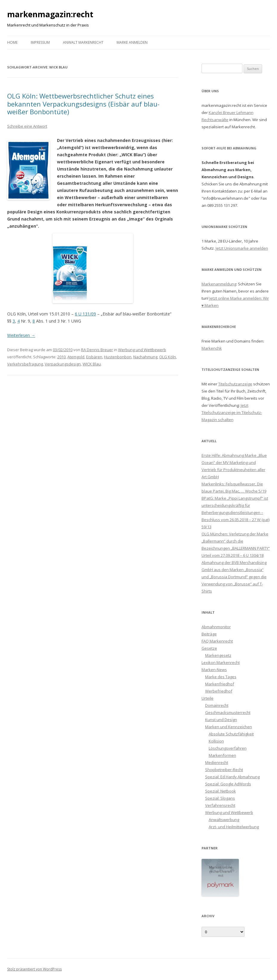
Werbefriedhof (219, 691)
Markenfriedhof (220, 684)
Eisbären (94, 357)
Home (12, 42)
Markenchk (212, 348)
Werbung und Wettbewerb (142, 350)
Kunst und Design (221, 720)
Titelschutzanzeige (235, 384)
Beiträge (209, 634)
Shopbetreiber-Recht (224, 770)
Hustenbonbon (118, 357)
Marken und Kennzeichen (229, 727)
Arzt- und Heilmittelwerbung (234, 827)
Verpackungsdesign (63, 364)
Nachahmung (145, 357)
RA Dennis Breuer (97, 350)
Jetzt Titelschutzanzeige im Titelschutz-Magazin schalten (232, 412)
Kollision (216, 741)
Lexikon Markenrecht (221, 662)
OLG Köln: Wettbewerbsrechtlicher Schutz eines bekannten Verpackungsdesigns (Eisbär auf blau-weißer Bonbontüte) (83, 104)
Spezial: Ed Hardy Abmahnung (232, 777)
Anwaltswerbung (224, 820)
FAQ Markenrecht (217, 641)
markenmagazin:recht (50, 14)
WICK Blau (92, 364)
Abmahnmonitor (216, 627)
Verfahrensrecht (220, 805)
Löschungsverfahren (228, 748)
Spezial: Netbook (220, 791)
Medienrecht (217, 762)
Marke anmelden (132, 42)
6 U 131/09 (85, 314)
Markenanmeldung (219, 284)
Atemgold (76, 357)
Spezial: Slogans (220, 798)
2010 (61, 357)
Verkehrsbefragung (25, 364)
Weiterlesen (21, 335)
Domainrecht (217, 705)
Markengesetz (218, 655)
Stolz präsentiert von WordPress (34, 969)
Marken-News (214, 670)
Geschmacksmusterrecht (228, 712)
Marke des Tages (221, 677)
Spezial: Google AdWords (228, 784)
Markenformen (222, 755)
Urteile (208, 698)
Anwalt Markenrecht (83, 42)
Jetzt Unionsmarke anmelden (242, 248)
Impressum (40, 42)
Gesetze (209, 648)
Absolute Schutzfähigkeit (231, 734)
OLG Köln (168, 357)
